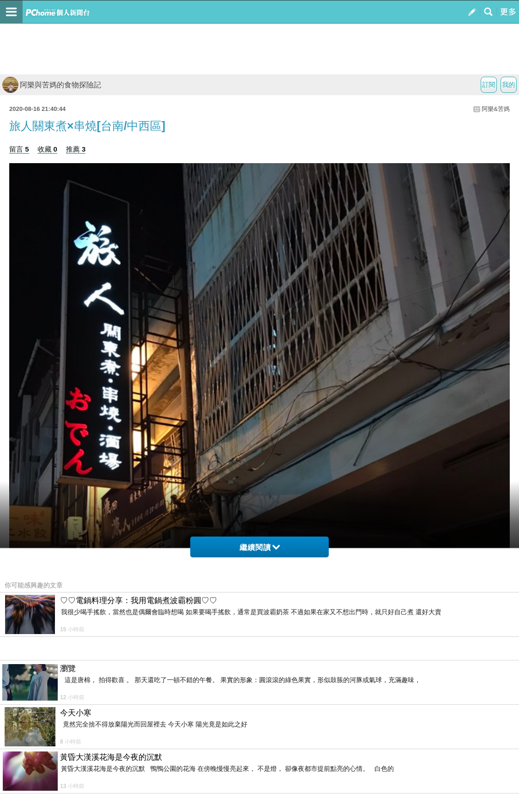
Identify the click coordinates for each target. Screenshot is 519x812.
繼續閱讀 (260, 547)
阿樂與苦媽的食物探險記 (52, 85)
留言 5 (19, 149)
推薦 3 (76, 149)
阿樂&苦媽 (496, 109)
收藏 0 (47, 149)
